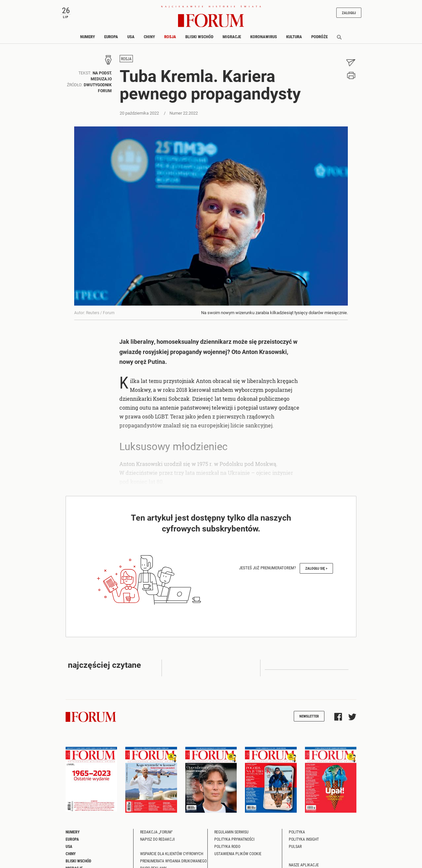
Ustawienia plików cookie (238, 854)
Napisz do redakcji (157, 839)
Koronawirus (264, 37)
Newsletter (309, 716)
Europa (111, 37)
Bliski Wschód (199, 37)
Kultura (294, 37)
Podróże (319, 37)
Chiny (149, 37)
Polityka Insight (304, 839)
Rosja (170, 37)
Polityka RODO (227, 846)
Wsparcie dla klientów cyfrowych (172, 854)
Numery (88, 37)
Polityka (297, 832)
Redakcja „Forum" (156, 832)
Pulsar (295, 846)
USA (131, 37)
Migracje (232, 37)
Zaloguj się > (316, 568)
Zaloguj (349, 13)
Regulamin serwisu (231, 832)
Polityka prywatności (234, 839)
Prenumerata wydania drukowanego (173, 861)
